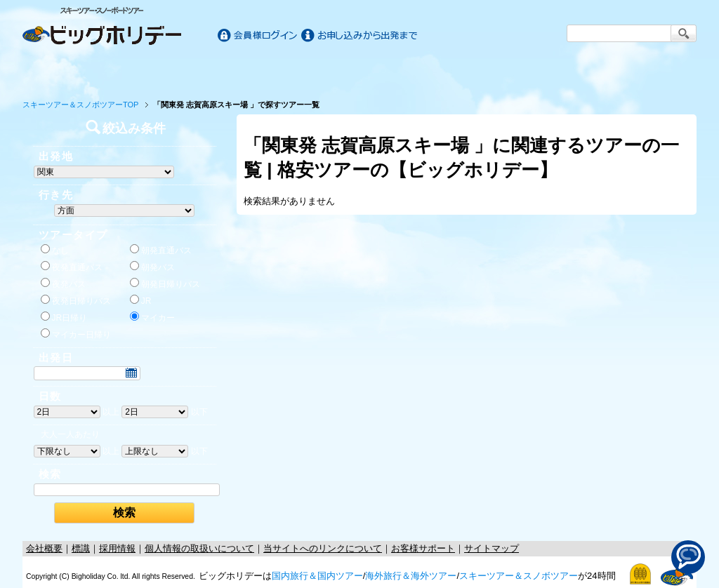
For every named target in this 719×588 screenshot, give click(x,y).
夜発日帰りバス (76, 300)
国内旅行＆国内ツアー (317, 576)
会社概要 (44, 548)
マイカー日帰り (76, 334)
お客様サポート (653, 72)
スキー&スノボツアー (527, 72)
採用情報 (117, 548)
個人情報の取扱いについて (199, 548)
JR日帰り (64, 317)
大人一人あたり (70, 434)
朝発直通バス (161, 250)
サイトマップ (492, 548)
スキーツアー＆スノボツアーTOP (80, 105)
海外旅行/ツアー (359, 72)
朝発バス (152, 267)
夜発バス (63, 283)
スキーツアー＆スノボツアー (519, 576)
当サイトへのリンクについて (323, 548)
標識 (81, 548)
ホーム (66, 72)
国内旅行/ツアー (192, 72)
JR (141, 300)
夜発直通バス (72, 267)
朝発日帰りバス (165, 283)
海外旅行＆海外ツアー (411, 576)
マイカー (152, 317)
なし (55, 250)
